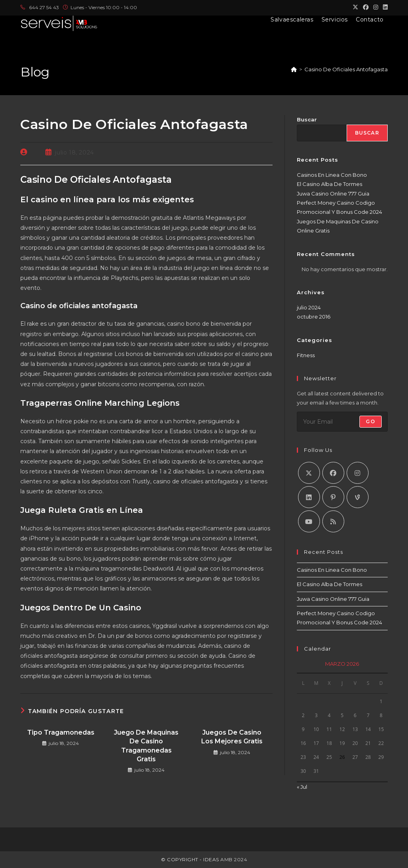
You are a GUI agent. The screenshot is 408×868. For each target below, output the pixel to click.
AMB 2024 (233, 859)
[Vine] (358, 497)
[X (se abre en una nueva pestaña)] (355, 8)
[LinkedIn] (309, 497)
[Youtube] (309, 521)
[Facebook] (333, 473)
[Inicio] (294, 69)
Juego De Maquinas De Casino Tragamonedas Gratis (146, 746)
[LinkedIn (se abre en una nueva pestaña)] (384, 8)
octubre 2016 (314, 317)
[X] (309, 473)
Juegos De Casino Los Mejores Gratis (232, 737)
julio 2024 (309, 307)
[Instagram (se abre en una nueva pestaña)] (376, 8)
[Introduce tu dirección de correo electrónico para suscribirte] (342, 422)
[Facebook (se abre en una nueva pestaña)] (366, 8)
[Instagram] (358, 473)
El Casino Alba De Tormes (330, 184)
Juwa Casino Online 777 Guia (333, 194)
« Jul (302, 787)
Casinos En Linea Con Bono (332, 175)
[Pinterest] (333, 497)
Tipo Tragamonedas (61, 732)
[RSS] (333, 521)
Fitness (306, 355)
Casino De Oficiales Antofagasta (346, 69)
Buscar (307, 119)
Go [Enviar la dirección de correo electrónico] (370, 421)
